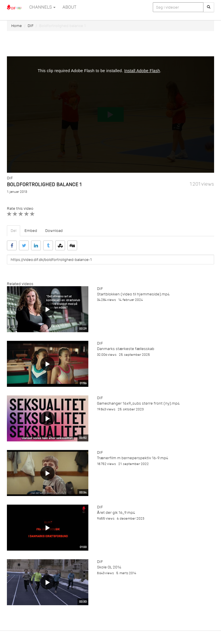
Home (17, 26)
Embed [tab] (31, 231)
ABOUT (69, 7)
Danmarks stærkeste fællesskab (126, 349)
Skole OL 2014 (109, 567)
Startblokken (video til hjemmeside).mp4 (133, 294)
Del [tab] (14, 231)
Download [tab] (54, 231)
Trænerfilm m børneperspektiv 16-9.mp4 (133, 458)
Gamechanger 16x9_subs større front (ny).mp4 (138, 403)
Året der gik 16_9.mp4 (116, 513)
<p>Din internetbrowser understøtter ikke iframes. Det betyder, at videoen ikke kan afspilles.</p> (110, 115)
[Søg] (209, 7)
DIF (31, 26)
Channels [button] (42, 7)
